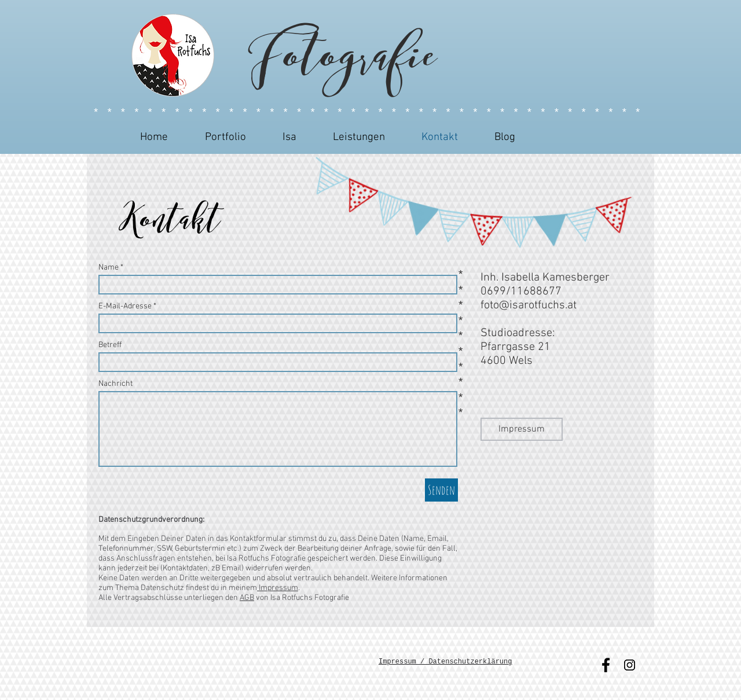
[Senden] (441, 490)
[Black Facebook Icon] (606, 665)
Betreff (110, 345)
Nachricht (115, 384)
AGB (247, 598)
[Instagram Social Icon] (630, 665)
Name (109, 268)
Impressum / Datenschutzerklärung (445, 662)
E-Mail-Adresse (125, 307)
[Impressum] (522, 429)
